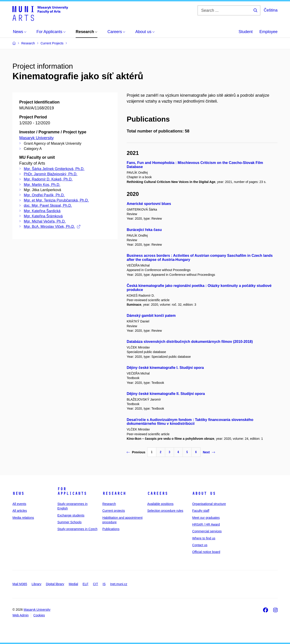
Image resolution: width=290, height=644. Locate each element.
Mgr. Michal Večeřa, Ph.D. (45, 221)
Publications (111, 529)
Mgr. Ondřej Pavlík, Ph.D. (44, 195)
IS (104, 584)
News (18, 493)
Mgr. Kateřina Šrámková (43, 216)
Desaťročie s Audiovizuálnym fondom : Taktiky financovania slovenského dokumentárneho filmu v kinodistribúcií (190, 422)
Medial (73, 584)
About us (204, 493)
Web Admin (21, 615)
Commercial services (207, 531)
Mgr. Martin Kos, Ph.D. (42, 185)
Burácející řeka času (144, 230)
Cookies (39, 615)
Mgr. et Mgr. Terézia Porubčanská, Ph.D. (56, 200)
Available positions (160, 504)
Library (37, 584)
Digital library (55, 584)
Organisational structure (209, 504)
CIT (95, 584)
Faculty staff (201, 511)
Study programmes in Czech (77, 529)
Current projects (114, 511)
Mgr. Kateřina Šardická (42, 211)
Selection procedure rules (165, 511)
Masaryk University (36, 138)
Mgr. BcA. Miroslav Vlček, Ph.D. (52, 227)
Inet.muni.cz (119, 584)
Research (114, 493)
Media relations (23, 518)
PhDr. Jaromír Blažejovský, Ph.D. (51, 174)
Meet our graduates (206, 518)
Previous (136, 452)
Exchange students (71, 515)
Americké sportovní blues (149, 204)
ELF (86, 584)
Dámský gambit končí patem (151, 316)
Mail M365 (20, 584)
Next (209, 452)
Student (246, 32)
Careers (158, 493)
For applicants (72, 491)
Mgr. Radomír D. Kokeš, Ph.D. (48, 179)
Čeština (271, 10)
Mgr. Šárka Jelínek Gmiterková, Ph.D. (54, 169)
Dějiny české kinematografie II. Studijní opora (166, 394)
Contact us (200, 545)
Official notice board (206, 552)
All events (19, 504)
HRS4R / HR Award (206, 524)
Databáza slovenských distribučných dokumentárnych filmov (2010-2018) (190, 342)
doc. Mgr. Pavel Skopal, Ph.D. (48, 205)
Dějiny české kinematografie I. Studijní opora (165, 368)
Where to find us (204, 538)
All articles (20, 511)
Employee (268, 32)
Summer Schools (69, 522)
